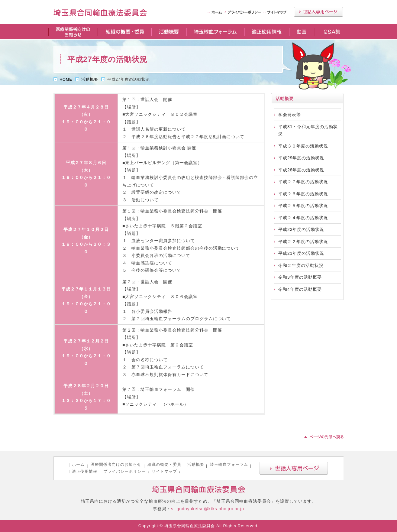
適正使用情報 (266, 32)
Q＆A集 (332, 32)
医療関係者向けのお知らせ (73, 32)
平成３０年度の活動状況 (303, 146)
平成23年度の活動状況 (301, 229)
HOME (216, 12)
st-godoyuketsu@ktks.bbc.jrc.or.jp (208, 509)
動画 (302, 32)
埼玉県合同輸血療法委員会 (199, 490)
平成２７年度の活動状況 (303, 182)
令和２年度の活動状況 (301, 265)
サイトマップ (276, 12)
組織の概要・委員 (124, 32)
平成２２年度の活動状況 (303, 242)
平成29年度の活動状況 (301, 158)
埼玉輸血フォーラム (215, 32)
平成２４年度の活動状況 (303, 218)
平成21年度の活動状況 (301, 253)
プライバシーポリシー (244, 12)
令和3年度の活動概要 (300, 277)
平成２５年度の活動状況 (303, 206)
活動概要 (169, 32)
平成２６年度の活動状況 (303, 194)
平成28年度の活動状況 (301, 170)
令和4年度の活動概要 (300, 289)
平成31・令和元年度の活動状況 (308, 130)
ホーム (78, 465)
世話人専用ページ (318, 12)
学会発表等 (290, 115)
